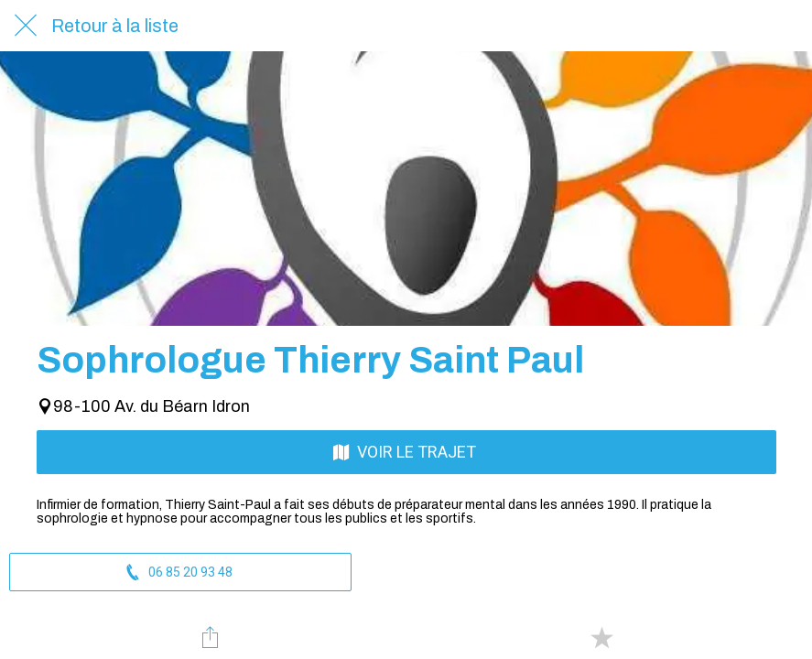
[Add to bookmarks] (601, 637)
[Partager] (211, 637)
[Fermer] (26, 26)
